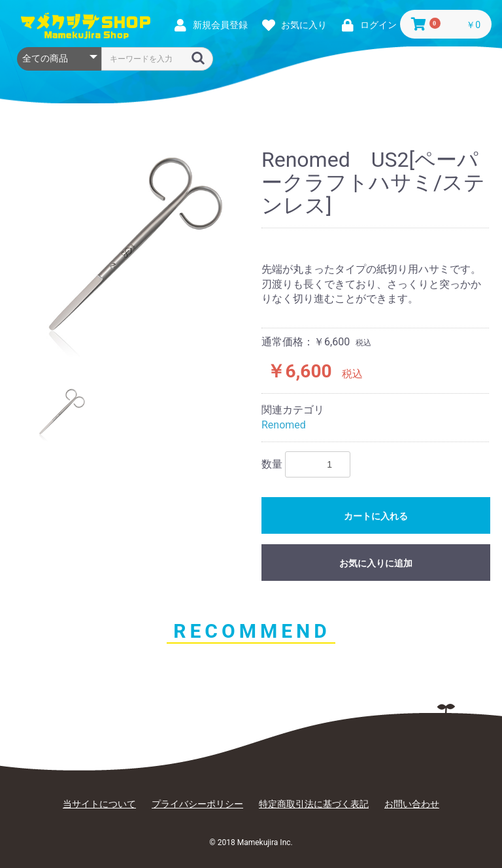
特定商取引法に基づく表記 (314, 804)
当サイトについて (99, 804)
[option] (132, 254)
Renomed (284, 425)
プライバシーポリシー (197, 804)
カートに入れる (376, 516)
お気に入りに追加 (376, 563)
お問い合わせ (412, 804)
